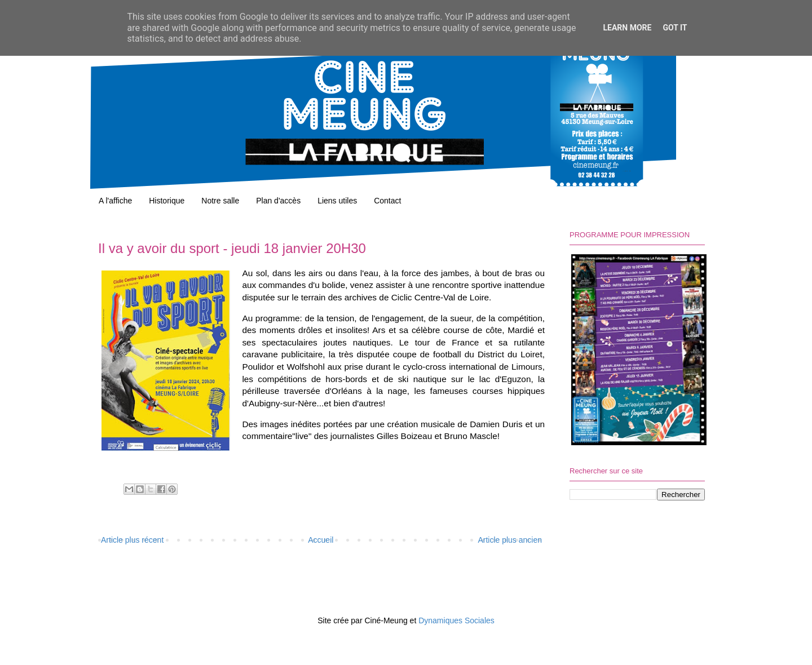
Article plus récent (132, 540)
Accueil (321, 540)
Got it (675, 28)
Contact (387, 201)
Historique (167, 201)
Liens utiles (337, 201)
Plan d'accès (278, 201)
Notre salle (220, 201)
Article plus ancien (510, 540)
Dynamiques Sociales (456, 620)
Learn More (627, 28)
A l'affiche (115, 201)
